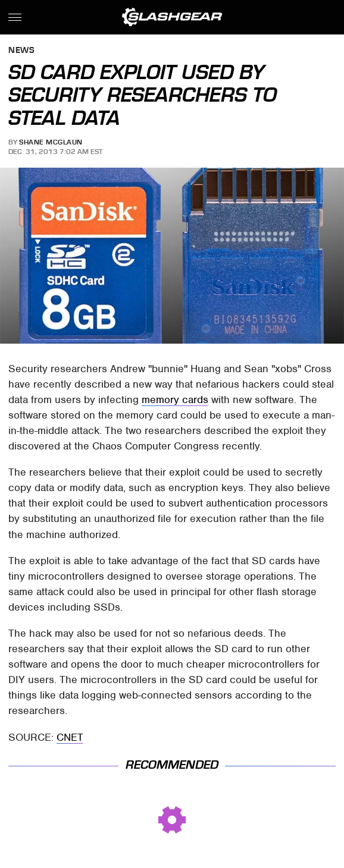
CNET (70, 737)
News (21, 51)
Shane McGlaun (51, 142)
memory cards (175, 400)
